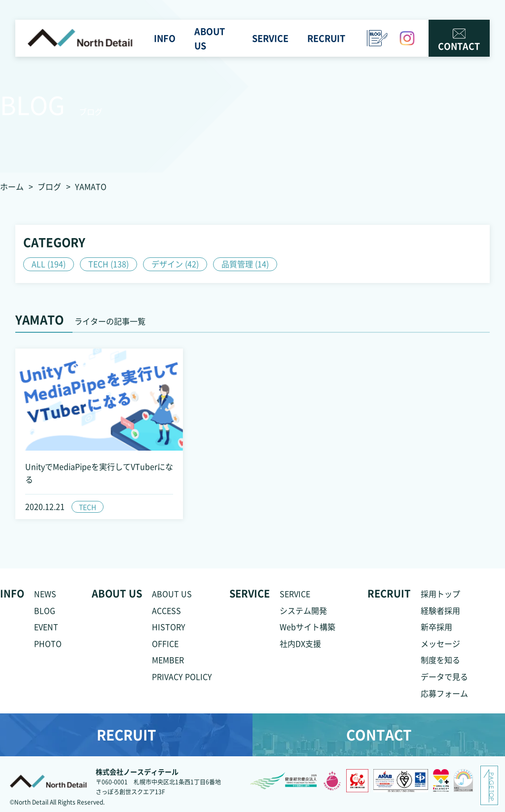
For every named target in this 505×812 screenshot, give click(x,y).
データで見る (444, 676)
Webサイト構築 (307, 627)
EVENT (46, 627)
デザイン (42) (175, 264)
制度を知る (440, 660)
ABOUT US (172, 594)
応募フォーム (444, 693)
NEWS (45, 594)
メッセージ (440, 643)
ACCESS (166, 610)
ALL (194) (49, 264)
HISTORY (169, 627)
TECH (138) (108, 264)
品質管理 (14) (245, 264)
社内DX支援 (300, 643)
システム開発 (303, 610)
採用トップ (440, 594)
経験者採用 (440, 610)
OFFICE (165, 643)
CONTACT (459, 40)
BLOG (45, 610)
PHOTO (48, 643)
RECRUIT (126, 735)
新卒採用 (436, 627)
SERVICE (295, 594)
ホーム (12, 186)
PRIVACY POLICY (182, 676)
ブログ (49, 186)
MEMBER (168, 660)
